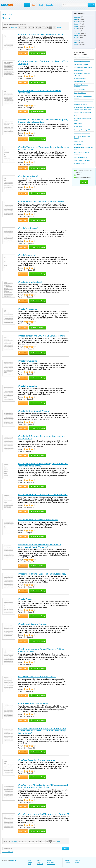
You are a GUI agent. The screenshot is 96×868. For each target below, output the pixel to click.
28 (29, 28)
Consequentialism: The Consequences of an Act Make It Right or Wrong (84, 108)
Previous (15, 28)
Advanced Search (8, 852)
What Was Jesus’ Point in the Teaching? (36, 760)
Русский (77, 862)
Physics (76, 38)
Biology (76, 19)
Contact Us (50, 5)
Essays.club (13, 860)
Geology (76, 28)
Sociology (76, 45)
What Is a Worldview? (28, 176)
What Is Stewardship (27, 361)
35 (54, 28)
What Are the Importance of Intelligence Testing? (41, 34)
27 (26, 28)
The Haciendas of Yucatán (81, 64)
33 (47, 28)
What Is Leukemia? (27, 255)
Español (67, 860)
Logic (75, 31)
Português (77, 860)
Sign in (41, 5)
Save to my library (38, 53)
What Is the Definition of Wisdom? (34, 411)
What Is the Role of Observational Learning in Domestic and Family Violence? (39, 546)
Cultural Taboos (78, 127)
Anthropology (77, 17)
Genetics (76, 24)
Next (58, 28)
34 (51, 28)
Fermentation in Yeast (79, 82)
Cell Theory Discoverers (80, 164)
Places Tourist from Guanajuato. (82, 160)
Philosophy (77, 35)
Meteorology (77, 33)
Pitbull (75, 115)
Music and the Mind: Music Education (83, 67)
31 (40, 28)
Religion (76, 42)
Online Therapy (78, 123)
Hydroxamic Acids (78, 141)
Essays (30, 860)
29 (33, 28)
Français (67, 862)
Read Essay (23, 53)
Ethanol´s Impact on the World (82, 61)
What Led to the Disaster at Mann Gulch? (37, 676)
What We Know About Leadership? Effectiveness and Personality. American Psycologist (43, 786)
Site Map (49, 860)
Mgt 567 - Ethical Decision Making (82, 112)
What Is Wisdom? (26, 599)
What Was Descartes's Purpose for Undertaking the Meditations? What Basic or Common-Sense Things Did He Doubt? (42, 731)
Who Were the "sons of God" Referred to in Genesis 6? (43, 814)
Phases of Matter (78, 70)
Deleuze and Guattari (79, 90)
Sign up (34, 5)
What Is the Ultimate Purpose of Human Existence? (42, 574)
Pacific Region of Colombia (81, 104)
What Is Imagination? (28, 228)
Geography (77, 26)
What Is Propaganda (27, 309)
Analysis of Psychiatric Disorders (82, 58)
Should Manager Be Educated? (82, 133)
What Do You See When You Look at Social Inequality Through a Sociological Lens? (43, 121)
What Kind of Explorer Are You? (33, 624)
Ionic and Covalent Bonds (80, 157)
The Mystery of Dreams (80, 93)
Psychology (77, 40)
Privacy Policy (50, 862)
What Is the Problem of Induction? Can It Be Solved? (43, 495)
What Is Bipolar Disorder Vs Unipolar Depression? (41, 201)
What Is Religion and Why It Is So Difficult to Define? (43, 336)
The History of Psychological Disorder (84, 130)
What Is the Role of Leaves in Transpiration (38, 520)
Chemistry (76, 22)
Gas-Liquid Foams (78, 144)
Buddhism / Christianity (80, 79)
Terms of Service (51, 864)
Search (39, 860)
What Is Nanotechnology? (30, 282)
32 (43, 28)
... (22, 28)
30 (36, 28)
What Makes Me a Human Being (33, 703)
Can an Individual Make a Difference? (83, 101)
